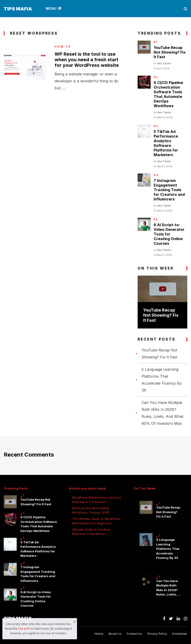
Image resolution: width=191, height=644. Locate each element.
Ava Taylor (164, 63)
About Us (115, 634)
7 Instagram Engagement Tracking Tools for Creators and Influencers (169, 190)
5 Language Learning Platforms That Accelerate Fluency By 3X (168, 549)
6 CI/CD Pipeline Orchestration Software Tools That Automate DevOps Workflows (168, 94)
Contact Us (134, 634)
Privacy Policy (157, 634)
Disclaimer (180, 634)
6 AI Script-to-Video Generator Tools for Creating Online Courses (169, 234)
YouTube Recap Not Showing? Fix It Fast (170, 52)
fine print (24, 629)
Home (99, 634)
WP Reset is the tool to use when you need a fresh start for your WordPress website (87, 60)
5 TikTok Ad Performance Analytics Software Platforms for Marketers (166, 143)
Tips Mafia (18, 9)
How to (63, 47)
